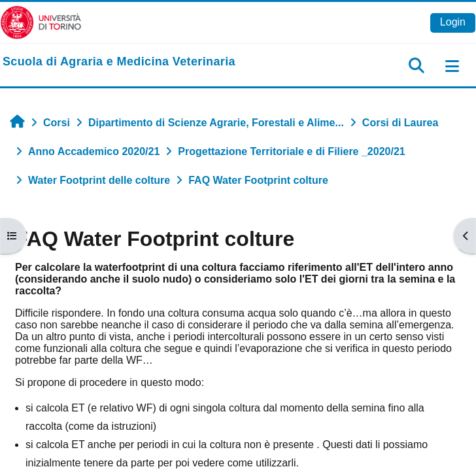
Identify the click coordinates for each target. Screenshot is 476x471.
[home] (119, 62)
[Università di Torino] (41, 22)
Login (453, 22)
